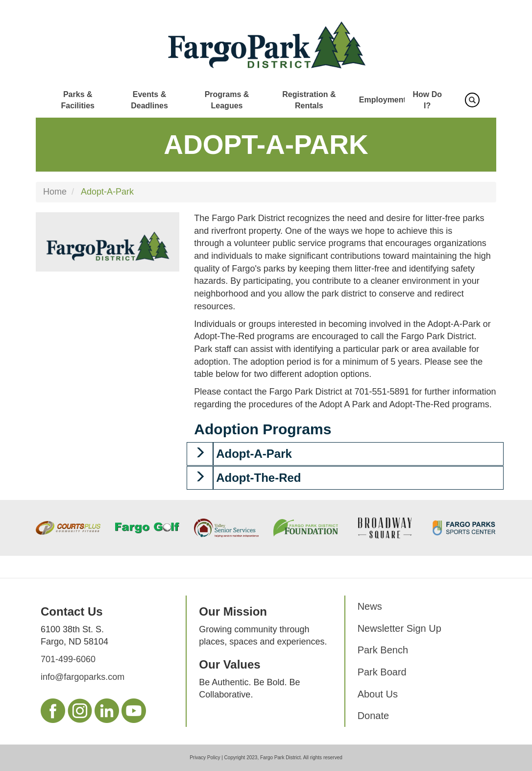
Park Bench (383, 650)
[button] (200, 454)
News (370, 606)
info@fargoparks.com (83, 677)
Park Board (382, 672)
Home (55, 192)
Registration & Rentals (309, 100)
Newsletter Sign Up (399, 628)
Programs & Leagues (227, 100)
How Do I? (427, 100)
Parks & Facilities (77, 100)
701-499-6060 (68, 659)
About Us (378, 694)
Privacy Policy (205, 758)
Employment (383, 100)
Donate (374, 716)
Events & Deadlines (149, 100)
